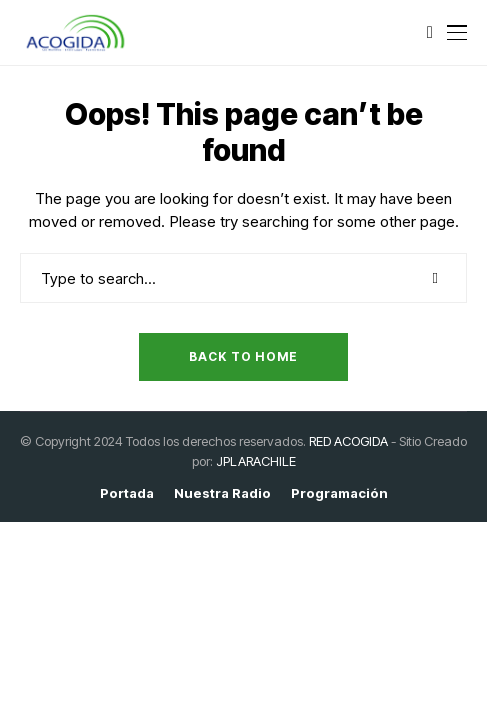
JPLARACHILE (256, 461)
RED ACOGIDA (348, 441)
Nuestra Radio (222, 493)
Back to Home (243, 356)
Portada (127, 493)
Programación (339, 493)
